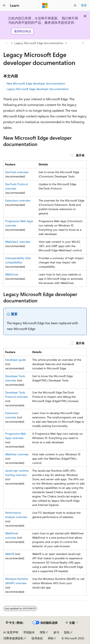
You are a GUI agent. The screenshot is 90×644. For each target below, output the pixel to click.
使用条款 (37, 638)
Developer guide (15, 360)
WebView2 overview (18, 242)
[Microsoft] (45, 6)
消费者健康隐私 (13, 638)
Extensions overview (18, 200)
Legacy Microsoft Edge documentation (39, 43)
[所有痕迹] (7, 43)
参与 (56, 632)
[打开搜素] (75, 6)
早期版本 (29, 632)
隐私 (67, 632)
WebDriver (12, 274)
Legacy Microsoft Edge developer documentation (38, 89)
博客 (43, 632)
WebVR (10, 554)
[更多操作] (83, 43)
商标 (51, 638)
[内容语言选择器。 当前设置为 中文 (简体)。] (15, 623)
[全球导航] (4, 6)
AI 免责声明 (11, 632)
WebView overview (17, 454)
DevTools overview (17, 172)
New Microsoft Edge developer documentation (36, 83)
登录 (84, 5)
